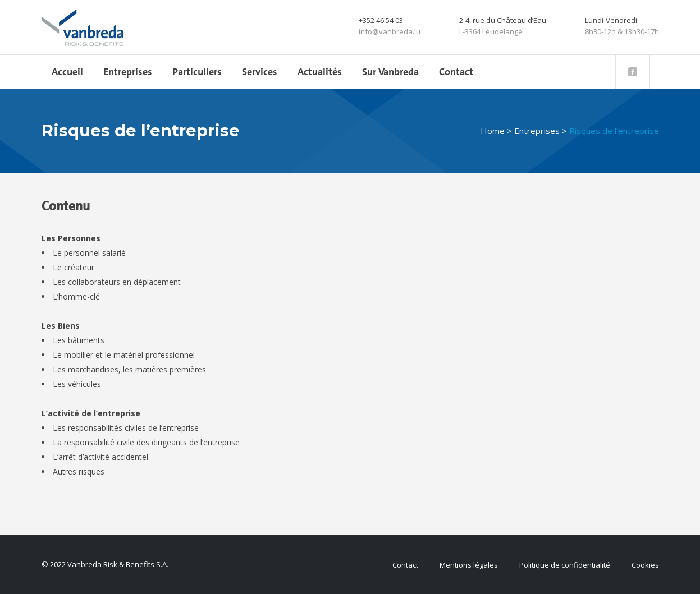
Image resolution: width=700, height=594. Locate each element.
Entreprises (537, 131)
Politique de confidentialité (565, 565)
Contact (405, 565)
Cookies (645, 565)
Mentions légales (469, 565)
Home (493, 131)
